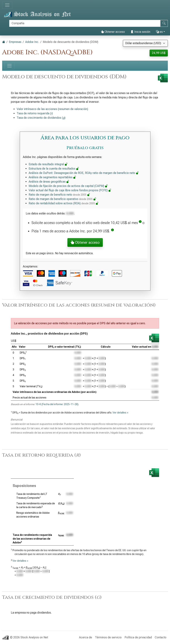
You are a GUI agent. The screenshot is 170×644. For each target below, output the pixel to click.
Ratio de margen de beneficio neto (59, 195)
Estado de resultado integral (48, 164)
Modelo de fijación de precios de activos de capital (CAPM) (68, 186)
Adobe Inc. (32, 42)
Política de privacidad (138, 637)
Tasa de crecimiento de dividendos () (41, 118)
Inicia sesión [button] (140, 32)
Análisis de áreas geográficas (49, 182)
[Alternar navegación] (7, 5)
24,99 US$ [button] (159, 53)
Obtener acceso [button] (85, 242)
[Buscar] (85, 23)
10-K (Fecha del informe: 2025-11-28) (57, 404)
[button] (140, 223)
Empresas (15, 42)
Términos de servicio (108, 637)
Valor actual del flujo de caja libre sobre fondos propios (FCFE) (70, 190)
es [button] (159, 32)
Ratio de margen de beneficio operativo (62, 199)
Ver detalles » (120, 413)
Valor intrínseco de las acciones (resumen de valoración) (52, 109)
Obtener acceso (113, 32)
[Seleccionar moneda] (145, 43)
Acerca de (86, 637)
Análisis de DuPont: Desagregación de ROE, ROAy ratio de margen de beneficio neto (84, 173)
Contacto (161, 637)
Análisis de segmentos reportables (52, 177)
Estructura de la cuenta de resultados (54, 169)
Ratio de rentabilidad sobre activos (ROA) (64, 203)
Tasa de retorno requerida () (35, 113)
